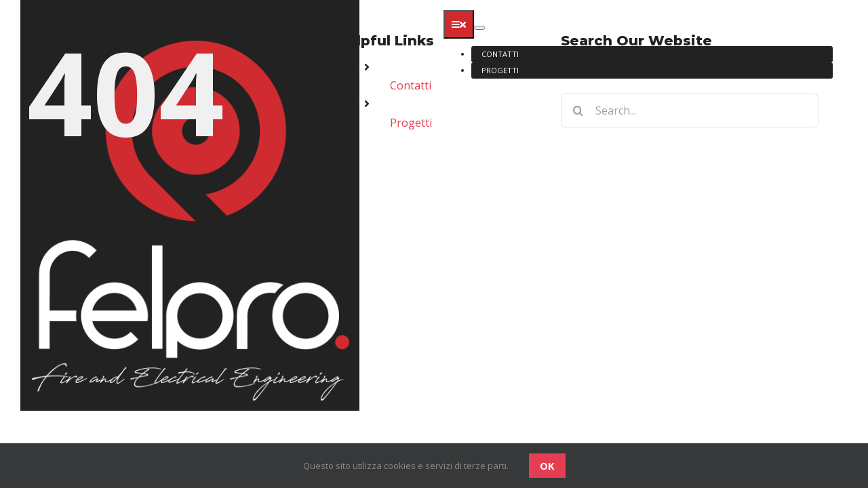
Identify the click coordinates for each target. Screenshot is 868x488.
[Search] (578, 110)
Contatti (411, 85)
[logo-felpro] (190, 8)
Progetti (411, 123)
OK (547, 466)
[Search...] (690, 110)
